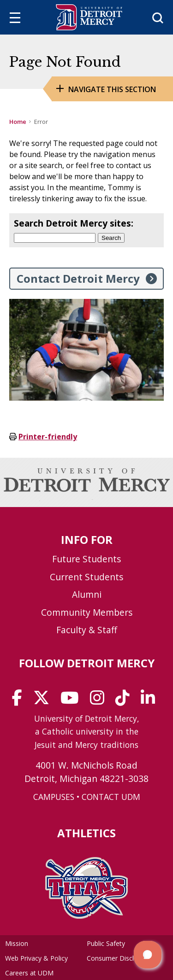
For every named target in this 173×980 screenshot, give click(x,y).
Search (111, 238)
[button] (148, 955)
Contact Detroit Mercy (78, 278)
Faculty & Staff (87, 630)
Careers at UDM (29, 973)
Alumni (87, 594)
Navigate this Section (112, 89)
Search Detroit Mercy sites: (74, 223)
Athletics (86, 833)
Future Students (86, 559)
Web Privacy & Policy (36, 958)
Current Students (86, 577)
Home (18, 122)
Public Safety (106, 943)
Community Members (87, 612)
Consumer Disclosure (119, 958)
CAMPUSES (54, 797)
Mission (17, 943)
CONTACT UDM (111, 797)
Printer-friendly (48, 437)
